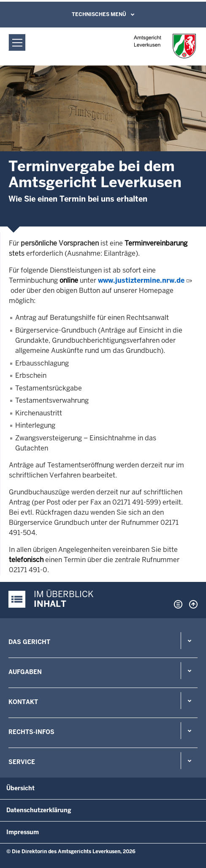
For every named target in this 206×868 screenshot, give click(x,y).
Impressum (23, 832)
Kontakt (23, 702)
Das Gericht (29, 642)
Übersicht (20, 788)
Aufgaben (25, 672)
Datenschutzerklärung (39, 810)
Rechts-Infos (31, 732)
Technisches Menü (99, 14)
